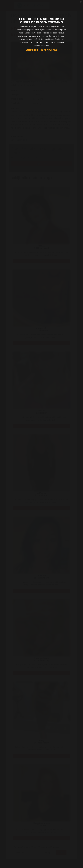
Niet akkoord (49, 50)
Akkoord (32, 50)
